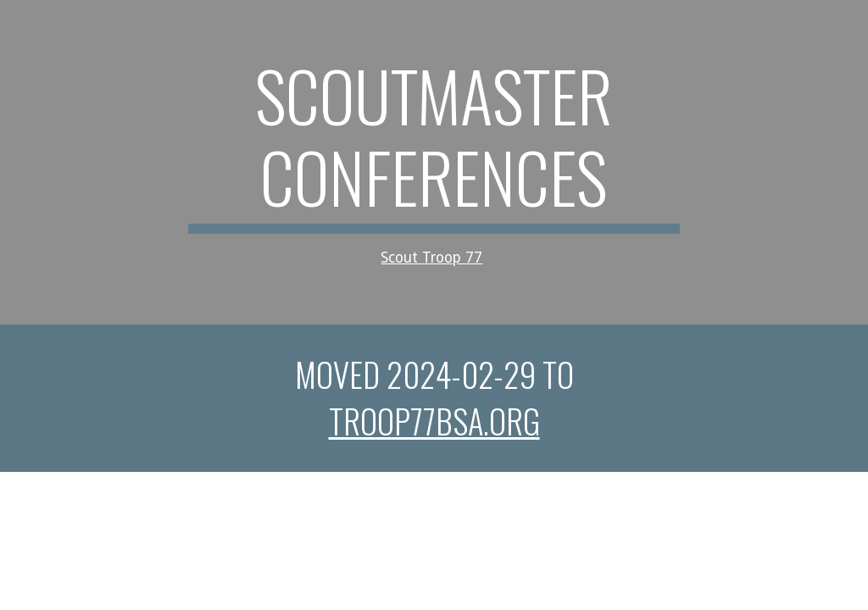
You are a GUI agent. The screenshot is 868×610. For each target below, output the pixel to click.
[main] (434, 162)
